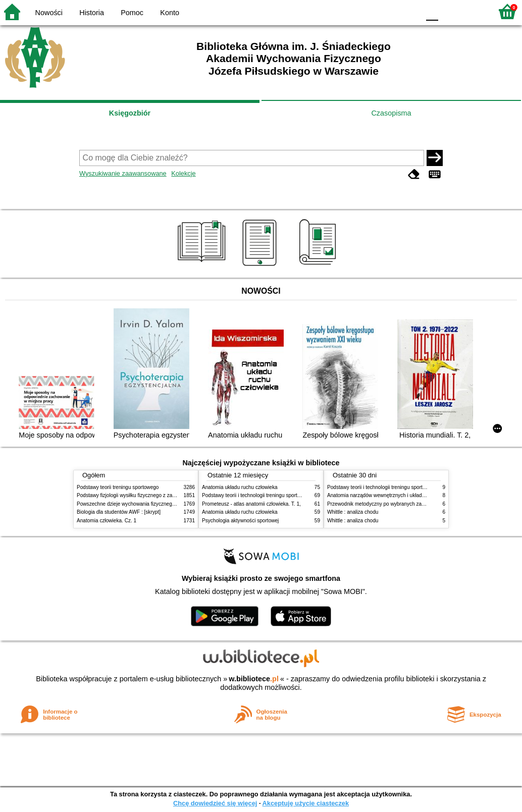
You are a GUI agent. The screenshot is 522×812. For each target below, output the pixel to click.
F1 (450, 11)
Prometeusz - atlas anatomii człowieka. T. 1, (251, 504)
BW (368, 11)
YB (388, 11)
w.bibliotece (254, 679)
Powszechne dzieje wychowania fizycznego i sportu (135, 504)
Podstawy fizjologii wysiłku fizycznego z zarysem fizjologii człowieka (153, 495)
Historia (92, 13)
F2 (473, 11)
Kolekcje (183, 173)
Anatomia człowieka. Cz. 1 (107, 521)
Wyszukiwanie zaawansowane (123, 173)
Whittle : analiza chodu (353, 512)
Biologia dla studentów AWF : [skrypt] (119, 512)
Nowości (49, 13)
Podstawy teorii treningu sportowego (118, 487)
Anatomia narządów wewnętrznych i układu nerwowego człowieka (401, 495)
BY (409, 11)
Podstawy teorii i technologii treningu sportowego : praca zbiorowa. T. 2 (282, 495)
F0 (432, 11)
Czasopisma (391, 113)
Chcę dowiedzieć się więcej (215, 803)
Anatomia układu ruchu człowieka (240, 487)
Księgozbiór (130, 113)
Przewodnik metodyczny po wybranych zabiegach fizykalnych (396, 504)
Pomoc (132, 13)
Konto (170, 13)
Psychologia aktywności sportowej (240, 521)
